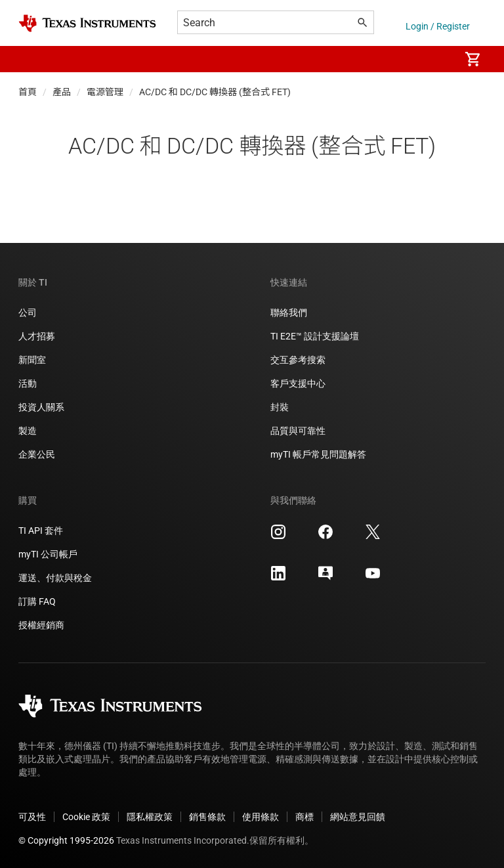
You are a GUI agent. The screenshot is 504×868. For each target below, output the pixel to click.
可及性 (32, 817)
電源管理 (105, 92)
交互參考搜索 (298, 360)
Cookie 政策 (86, 817)
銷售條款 (207, 817)
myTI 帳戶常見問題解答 (318, 454)
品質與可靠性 (298, 431)
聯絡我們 (289, 313)
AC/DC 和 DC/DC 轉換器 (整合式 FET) (215, 92)
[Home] (87, 23)
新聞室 (32, 360)
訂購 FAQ (37, 601)
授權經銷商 (41, 625)
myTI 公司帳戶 (48, 554)
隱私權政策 (150, 817)
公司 (28, 313)
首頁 (28, 92)
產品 (62, 92)
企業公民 (37, 454)
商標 (304, 817)
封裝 (280, 407)
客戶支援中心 (298, 383)
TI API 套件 (41, 531)
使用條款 (261, 817)
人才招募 (37, 336)
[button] (31, 59)
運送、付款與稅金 (55, 578)
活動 (28, 383)
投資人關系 (41, 407)
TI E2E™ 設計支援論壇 (315, 336)
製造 (28, 431)
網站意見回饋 (358, 817)
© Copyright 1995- (66, 840)
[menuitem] (436, 59)
